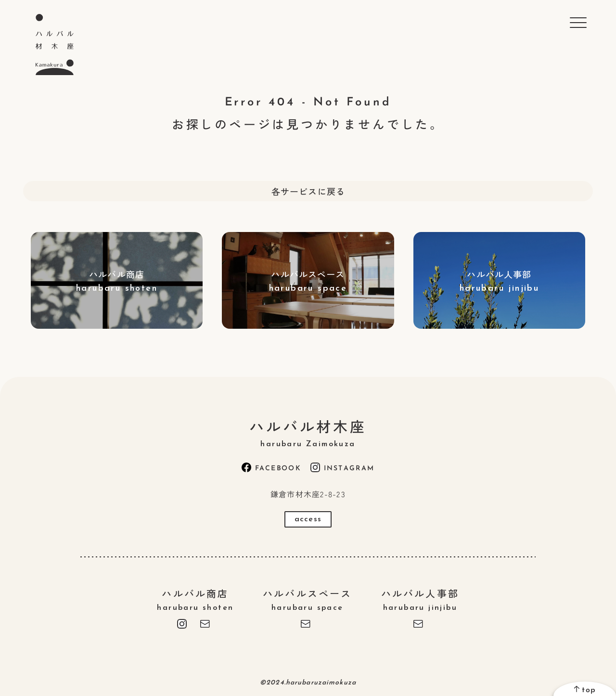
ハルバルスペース (308, 599)
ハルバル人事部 (420, 599)
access (308, 519)
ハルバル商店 (195, 599)
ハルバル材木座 (308, 432)
